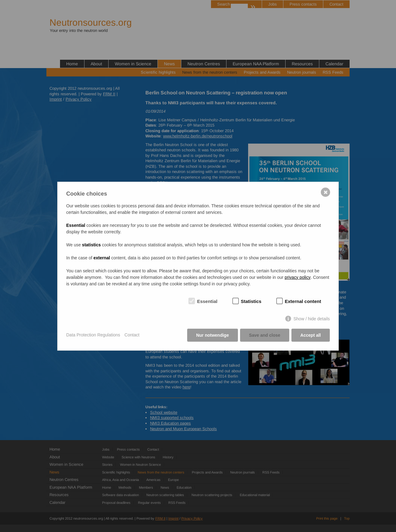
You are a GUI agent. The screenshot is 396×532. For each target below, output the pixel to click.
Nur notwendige (213, 335)
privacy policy (298, 277)
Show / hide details (312, 319)
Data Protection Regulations (93, 335)
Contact (132, 335)
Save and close (265, 335)
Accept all (311, 335)
